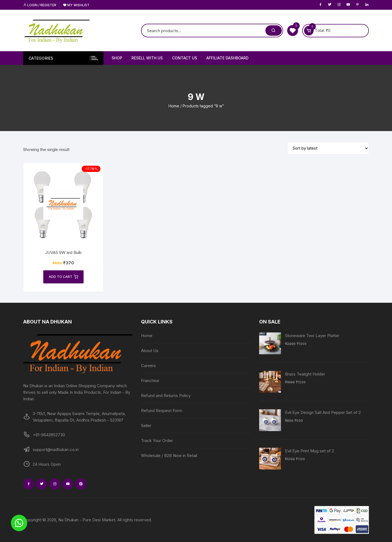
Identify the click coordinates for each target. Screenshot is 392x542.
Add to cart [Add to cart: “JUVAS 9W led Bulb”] (63, 277)
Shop (117, 58)
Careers (148, 366)
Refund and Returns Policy (166, 396)
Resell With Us (147, 58)
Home (174, 106)
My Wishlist (76, 5)
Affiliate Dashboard (227, 58)
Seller (146, 426)
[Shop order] (328, 148)
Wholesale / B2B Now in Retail (169, 455)
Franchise (150, 381)
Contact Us (185, 58)
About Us (150, 351)
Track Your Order (157, 440)
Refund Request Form (162, 411)
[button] (19, 523)
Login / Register (40, 5)
